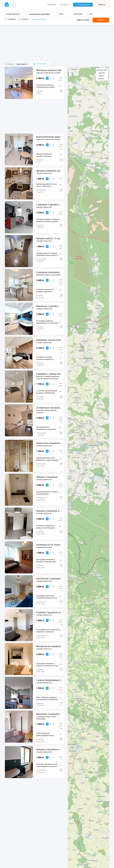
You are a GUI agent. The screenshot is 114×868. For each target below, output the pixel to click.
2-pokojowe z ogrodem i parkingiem (49, 205)
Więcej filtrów (83, 20)
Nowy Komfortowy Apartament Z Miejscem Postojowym (49, 137)
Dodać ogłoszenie (83, 5)
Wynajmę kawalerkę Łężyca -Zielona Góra (49, 171)
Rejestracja (102, 5)
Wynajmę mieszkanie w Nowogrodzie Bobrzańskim (49, 511)
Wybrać (101, 20)
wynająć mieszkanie (13, 14)
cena (91, 14)
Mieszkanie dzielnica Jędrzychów (49, 70)
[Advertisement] (57, 43)
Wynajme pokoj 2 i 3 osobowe (49, 238)
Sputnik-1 (101, 76)
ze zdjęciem (12, 19)
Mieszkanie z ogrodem (47, 306)
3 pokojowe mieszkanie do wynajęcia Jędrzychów (49, 272)
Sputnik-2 (101, 79)
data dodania (21, 64)
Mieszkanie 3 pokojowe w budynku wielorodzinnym (49, 714)
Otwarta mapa (103, 70)
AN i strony (64, 5)
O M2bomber (52, 5)
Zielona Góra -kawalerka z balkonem (49, 443)
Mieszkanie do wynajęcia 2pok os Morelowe (49, 646)
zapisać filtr (40, 64)
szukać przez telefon (40, 19)
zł (47, 78)
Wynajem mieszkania (47, 477)
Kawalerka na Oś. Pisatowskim (49, 545)
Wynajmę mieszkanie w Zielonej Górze (49, 749)
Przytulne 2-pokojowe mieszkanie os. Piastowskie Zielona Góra (49, 612)
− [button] (70, 72)
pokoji (61, 14)
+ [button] (70, 69)
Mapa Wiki (102, 73)
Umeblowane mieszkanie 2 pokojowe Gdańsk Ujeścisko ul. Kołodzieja (49, 408)
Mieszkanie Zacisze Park (48, 340)
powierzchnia (78, 14)
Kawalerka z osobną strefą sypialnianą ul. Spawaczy (49, 374)
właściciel (24, 19)
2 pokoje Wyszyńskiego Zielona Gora (49, 680)
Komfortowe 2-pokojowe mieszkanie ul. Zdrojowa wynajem (49, 579)
